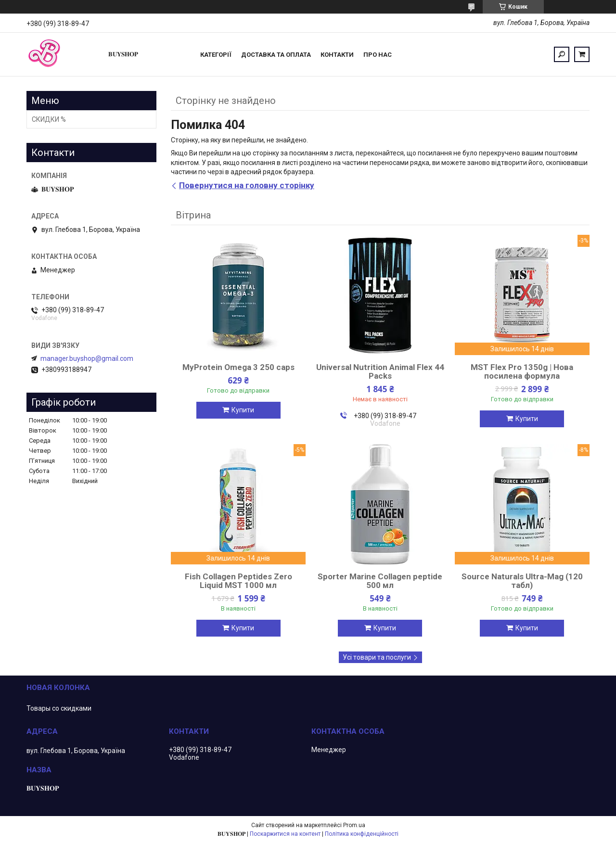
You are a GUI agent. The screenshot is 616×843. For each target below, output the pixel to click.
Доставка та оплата (276, 55)
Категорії (216, 55)
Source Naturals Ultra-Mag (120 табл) (522, 581)
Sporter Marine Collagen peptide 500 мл (380, 581)
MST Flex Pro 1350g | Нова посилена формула (522, 371)
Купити (243, 410)
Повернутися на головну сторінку (247, 185)
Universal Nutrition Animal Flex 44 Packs (380, 371)
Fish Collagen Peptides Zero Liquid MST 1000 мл (238, 581)
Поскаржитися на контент (285, 834)
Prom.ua (354, 825)
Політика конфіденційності (362, 834)
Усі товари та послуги (377, 657)
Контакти (337, 55)
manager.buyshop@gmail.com (87, 358)
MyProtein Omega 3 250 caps (238, 367)
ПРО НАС (378, 55)
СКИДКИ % (49, 119)
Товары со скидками (59, 708)
